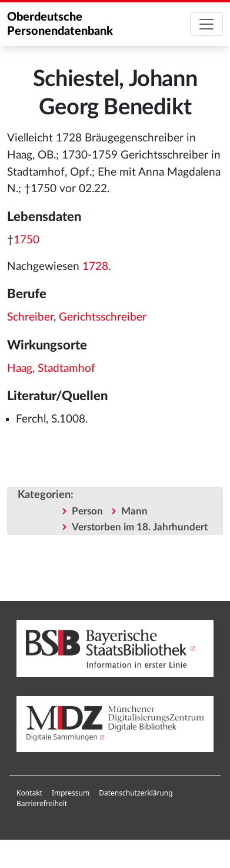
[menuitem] (29, 793)
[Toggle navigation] (206, 24)
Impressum (71, 793)
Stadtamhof (66, 369)
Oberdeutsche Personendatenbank (60, 24)
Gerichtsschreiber (103, 317)
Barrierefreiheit (42, 803)
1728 (95, 267)
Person (87, 511)
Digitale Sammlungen (62, 737)
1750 (26, 240)
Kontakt (29, 793)
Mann (134, 511)
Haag (20, 369)
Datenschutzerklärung (136, 793)
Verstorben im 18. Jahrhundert (140, 527)
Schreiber (30, 317)
